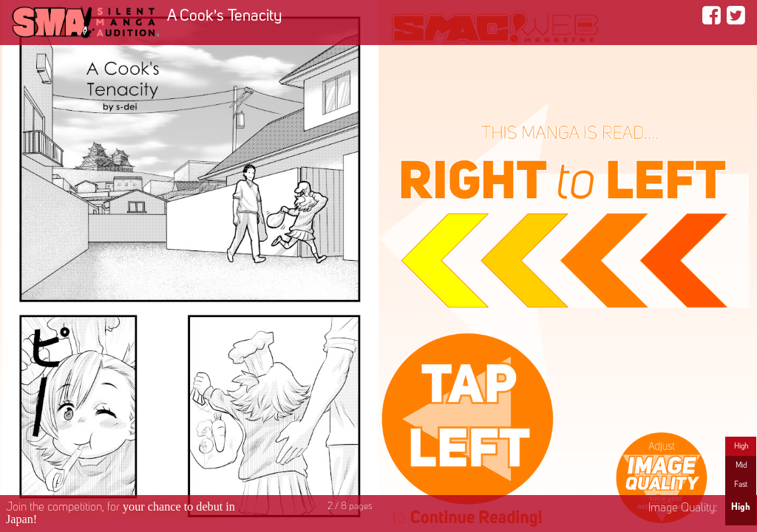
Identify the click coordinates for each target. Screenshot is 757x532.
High (741, 446)
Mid (741, 465)
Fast (741, 485)
